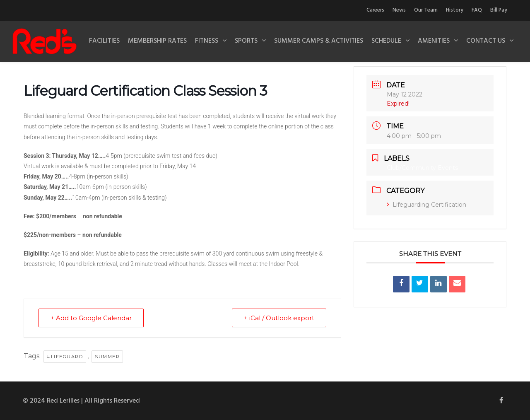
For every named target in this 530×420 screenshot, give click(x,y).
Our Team (426, 10)
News (399, 10)
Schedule (386, 41)
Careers (375, 10)
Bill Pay (499, 10)
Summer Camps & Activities (319, 41)
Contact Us (486, 41)
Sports (246, 41)
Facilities (104, 41)
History (455, 10)
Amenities (434, 41)
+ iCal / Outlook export (279, 318)
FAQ (477, 10)
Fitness (207, 41)
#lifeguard (65, 357)
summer (107, 357)
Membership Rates (157, 41)
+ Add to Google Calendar (91, 318)
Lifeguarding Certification (426, 205)
